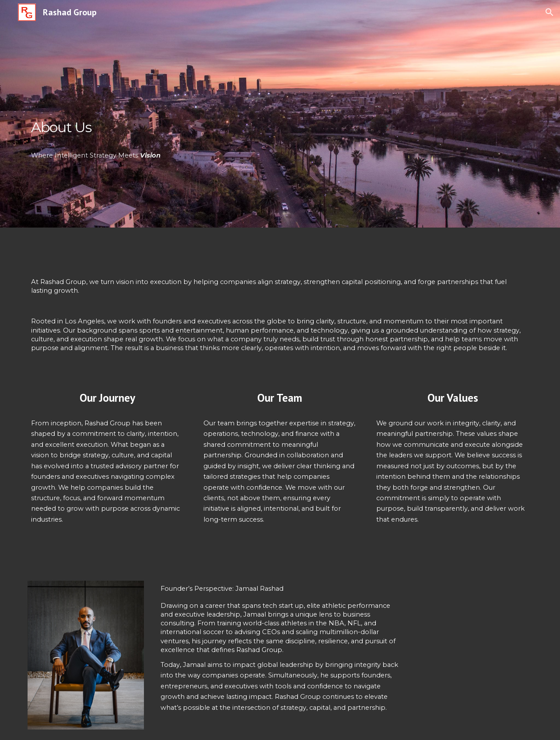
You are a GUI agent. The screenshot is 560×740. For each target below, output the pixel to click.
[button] (549, 12)
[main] (150, 114)
